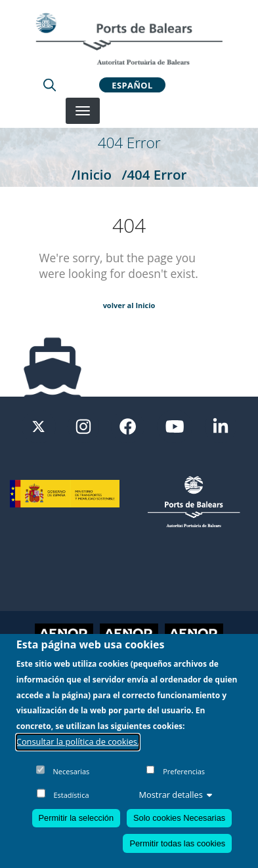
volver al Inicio (129, 305)
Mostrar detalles (176, 795)
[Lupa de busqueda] (50, 85)
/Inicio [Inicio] (92, 174)
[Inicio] (129, 39)
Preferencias (184, 771)
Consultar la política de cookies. (78, 741)
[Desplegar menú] (83, 111)
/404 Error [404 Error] (154, 174)
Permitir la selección (76, 818)
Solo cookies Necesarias (179, 818)
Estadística (71, 795)
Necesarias (72, 771)
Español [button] (132, 85)
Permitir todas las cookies (177, 843)
